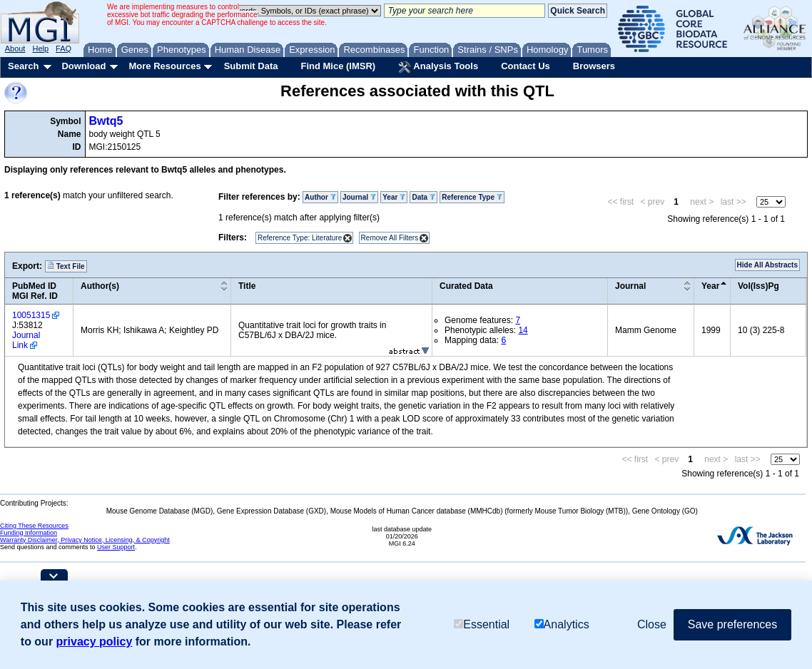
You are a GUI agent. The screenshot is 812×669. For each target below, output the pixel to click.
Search (23, 66)
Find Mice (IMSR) (338, 66)
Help (40, 48)
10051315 (31, 315)
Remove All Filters (390, 238)
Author (320, 197)
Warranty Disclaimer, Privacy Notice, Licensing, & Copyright (85, 540)
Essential (482, 624)
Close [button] (652, 624)
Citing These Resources (34, 526)
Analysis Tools (438, 67)
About (15, 48)
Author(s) (100, 286)
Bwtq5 (106, 121)
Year (394, 197)
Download (83, 66)
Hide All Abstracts (767, 265)
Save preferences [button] (732, 624)
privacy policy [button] (95, 642)
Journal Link (26, 340)
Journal (359, 197)
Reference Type (472, 197)
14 (523, 330)
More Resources (164, 66)
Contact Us (526, 66)
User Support (116, 547)
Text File (66, 266)
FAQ (64, 48)
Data (423, 197)
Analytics (562, 624)
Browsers (594, 66)
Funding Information (29, 533)
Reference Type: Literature (300, 238)
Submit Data (251, 66)
